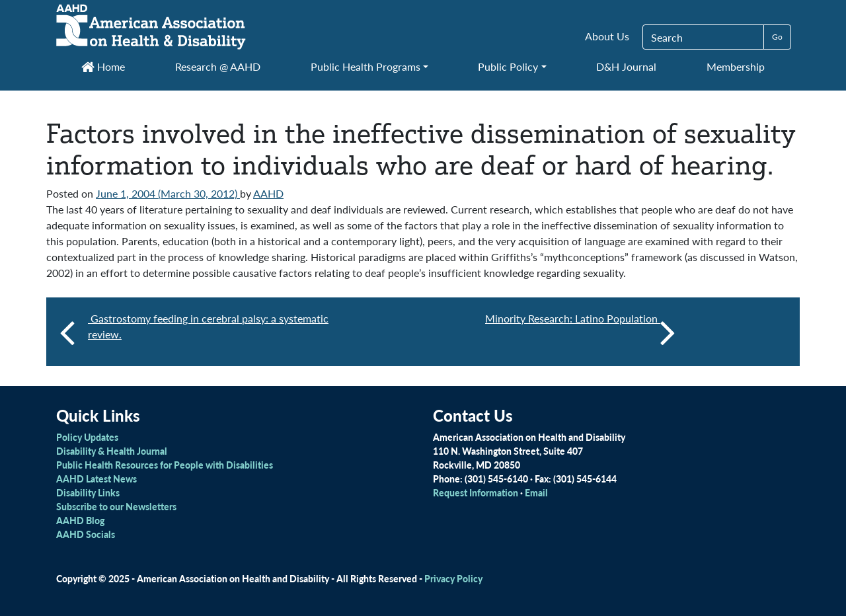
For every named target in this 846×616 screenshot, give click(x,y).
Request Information (476, 492)
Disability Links (88, 492)
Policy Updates (87, 437)
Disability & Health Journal (112, 451)
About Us (607, 36)
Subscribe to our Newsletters (116, 506)
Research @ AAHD (218, 66)
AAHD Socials (86, 534)
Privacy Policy (453, 578)
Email (536, 492)
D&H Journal (626, 66)
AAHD (268, 193)
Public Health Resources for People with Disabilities (165, 465)
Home (103, 66)
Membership (736, 66)
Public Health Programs (365, 66)
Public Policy (508, 66)
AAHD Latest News (96, 479)
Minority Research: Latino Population (580, 332)
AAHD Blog (80, 520)
